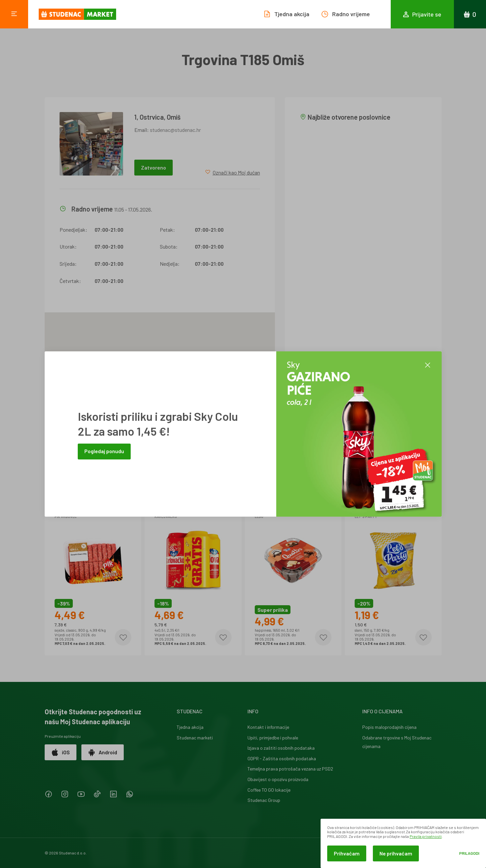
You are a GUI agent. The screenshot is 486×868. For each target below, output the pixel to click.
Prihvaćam (347, 853)
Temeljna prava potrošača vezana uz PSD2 (290, 769)
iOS (61, 752)
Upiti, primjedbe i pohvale (273, 738)
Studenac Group (264, 800)
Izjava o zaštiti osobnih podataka (281, 748)
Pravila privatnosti (426, 836)
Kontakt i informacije (268, 727)
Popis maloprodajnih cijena (389, 727)
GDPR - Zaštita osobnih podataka (282, 758)
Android (103, 752)
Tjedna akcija (190, 727)
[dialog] (403, 843)
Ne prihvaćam (396, 853)
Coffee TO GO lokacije (269, 790)
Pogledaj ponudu (104, 451)
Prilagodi (469, 853)
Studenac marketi (195, 738)
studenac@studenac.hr (175, 130)
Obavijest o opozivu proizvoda (278, 779)
